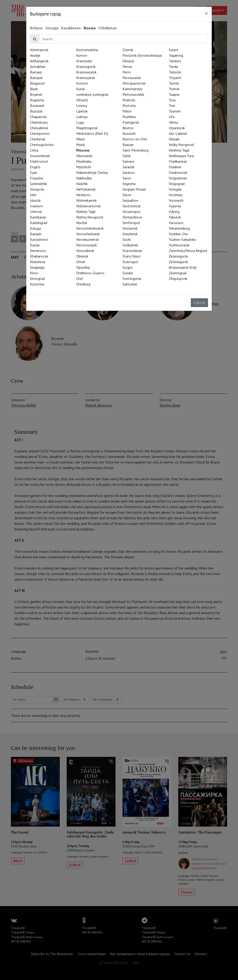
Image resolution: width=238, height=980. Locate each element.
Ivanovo (36, 206)
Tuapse (174, 94)
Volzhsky (176, 195)
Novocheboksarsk (90, 228)
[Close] (206, 13)
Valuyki (174, 139)
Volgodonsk (178, 178)
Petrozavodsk (133, 94)
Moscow (83, 150)
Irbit (33, 195)
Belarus (36, 28)
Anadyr (35, 55)
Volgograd (177, 184)
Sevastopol (131, 212)
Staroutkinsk (132, 251)
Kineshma (38, 262)
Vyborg (174, 212)
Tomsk (174, 83)
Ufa (172, 117)
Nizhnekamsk (86, 200)
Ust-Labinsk (178, 133)
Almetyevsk (39, 50)
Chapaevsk (38, 117)
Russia (89, 28)
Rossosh (129, 133)
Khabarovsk (39, 256)
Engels (35, 167)
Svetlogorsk (132, 278)
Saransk (128, 167)
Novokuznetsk (88, 239)
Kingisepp (37, 267)
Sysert (174, 50)
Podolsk (129, 100)
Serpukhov (131, 200)
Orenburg (83, 284)
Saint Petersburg (135, 150)
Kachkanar (38, 217)
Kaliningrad (39, 223)
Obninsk (82, 256)
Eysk (33, 172)
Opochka (83, 267)
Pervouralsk (132, 78)
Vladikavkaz (178, 161)
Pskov (127, 111)
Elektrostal (39, 161)
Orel (80, 278)
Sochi (127, 239)
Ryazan (128, 145)
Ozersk (128, 50)
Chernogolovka (42, 145)
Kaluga (35, 228)
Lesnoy (82, 106)
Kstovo (82, 83)
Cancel (199, 303)
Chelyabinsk (39, 128)
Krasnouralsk (86, 72)
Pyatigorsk (131, 122)
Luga (80, 122)
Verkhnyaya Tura (181, 156)
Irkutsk (35, 200)
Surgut (128, 267)
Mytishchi (84, 167)
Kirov (34, 273)
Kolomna (37, 284)
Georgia (52, 28)
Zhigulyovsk (178, 278)
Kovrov (82, 55)
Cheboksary (39, 122)
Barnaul (36, 72)
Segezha (129, 184)
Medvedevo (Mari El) (92, 133)
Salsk (127, 156)
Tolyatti (175, 78)
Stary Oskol (131, 256)
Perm (127, 72)
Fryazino (37, 178)
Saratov (129, 172)
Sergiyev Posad (134, 189)
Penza (127, 66)
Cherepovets (40, 133)
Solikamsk (130, 245)
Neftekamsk (86, 189)
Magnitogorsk (87, 128)
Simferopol (131, 223)
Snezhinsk (130, 234)
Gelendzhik (38, 184)
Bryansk (36, 94)
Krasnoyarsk (86, 78)
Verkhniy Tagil (179, 150)
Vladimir (175, 167)
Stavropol (130, 262)
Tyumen (175, 111)
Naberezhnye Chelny (92, 172)
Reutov (128, 128)
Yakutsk (175, 217)
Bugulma (37, 100)
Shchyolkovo (132, 217)
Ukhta (173, 122)
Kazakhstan (71, 28)
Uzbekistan (107, 28)
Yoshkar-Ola (178, 234)
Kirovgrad (37, 278)
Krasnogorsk (86, 66)
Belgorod (37, 83)
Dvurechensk (40, 156)
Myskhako (84, 161)
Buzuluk (36, 111)
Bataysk (36, 78)
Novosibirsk (85, 251)
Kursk (81, 89)
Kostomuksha (87, 50)
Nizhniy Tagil (86, 212)
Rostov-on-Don (135, 139)
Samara (128, 161)
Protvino (129, 106)
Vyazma (175, 206)
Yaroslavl (176, 223)
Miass (81, 139)
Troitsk (174, 89)
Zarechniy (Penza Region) (188, 251)
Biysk (34, 89)
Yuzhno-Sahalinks (182, 239)
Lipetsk (82, 111)
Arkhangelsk (39, 61)
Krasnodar (84, 61)
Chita (34, 150)
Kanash (36, 234)
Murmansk (84, 156)
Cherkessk (38, 139)
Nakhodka (84, 178)
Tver (172, 106)
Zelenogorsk (178, 256)
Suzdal (128, 273)
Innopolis (37, 189)
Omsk (81, 262)
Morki (81, 145)
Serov (127, 195)
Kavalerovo (39, 239)
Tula (172, 100)
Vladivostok (178, 172)
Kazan (35, 245)
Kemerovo (38, 251)
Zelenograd (178, 273)
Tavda (173, 66)
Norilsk (82, 223)
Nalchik (82, 184)
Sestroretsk (132, 206)
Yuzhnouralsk (179, 245)
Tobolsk (175, 72)
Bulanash (37, 106)
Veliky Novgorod (181, 145)
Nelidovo (83, 195)
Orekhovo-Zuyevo (90, 273)
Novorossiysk (87, 245)
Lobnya (82, 117)
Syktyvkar (130, 284)
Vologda (175, 189)
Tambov (175, 61)
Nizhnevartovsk (88, 206)
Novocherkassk (88, 234)
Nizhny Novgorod (90, 217)
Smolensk (130, 228)
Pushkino (129, 117)
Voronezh (176, 200)
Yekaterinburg (179, 228)
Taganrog (176, 55)
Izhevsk (36, 212)
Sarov (127, 178)
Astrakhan (38, 66)
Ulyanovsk (177, 128)
